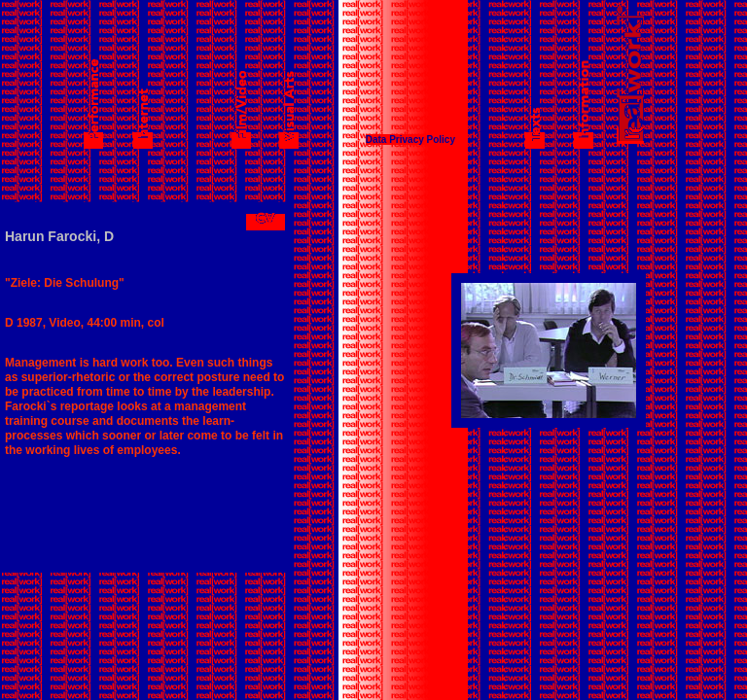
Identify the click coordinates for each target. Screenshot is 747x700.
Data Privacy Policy (410, 140)
